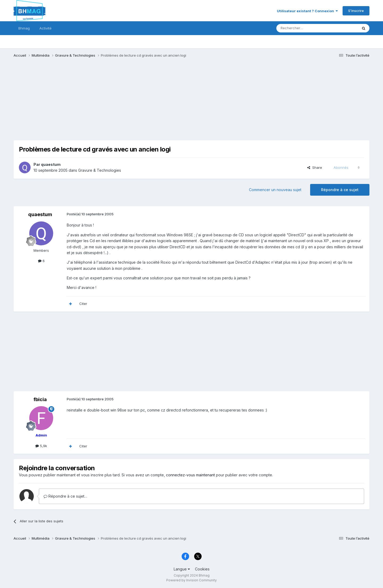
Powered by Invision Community (191, 580)
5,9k (41, 446)
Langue (182, 569)
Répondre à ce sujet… (65, 496)
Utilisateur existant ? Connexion (307, 11)
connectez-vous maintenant (190, 475)
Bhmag (24, 28)
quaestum (51, 164)
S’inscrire (356, 11)
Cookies (202, 569)
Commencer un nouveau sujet (275, 190)
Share (315, 167)
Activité (45, 28)
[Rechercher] (305, 28)
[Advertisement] (110, 103)
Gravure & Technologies (100, 170)
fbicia (40, 399)
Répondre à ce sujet (340, 190)
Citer (83, 304)
